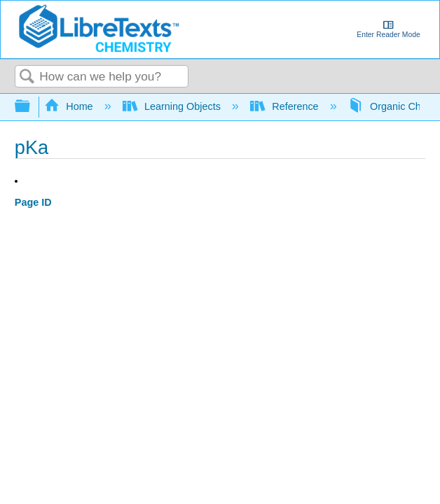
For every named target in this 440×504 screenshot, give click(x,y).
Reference (286, 106)
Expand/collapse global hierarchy (32, 107)
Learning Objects (173, 106)
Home (70, 106)
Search (27, 77)
